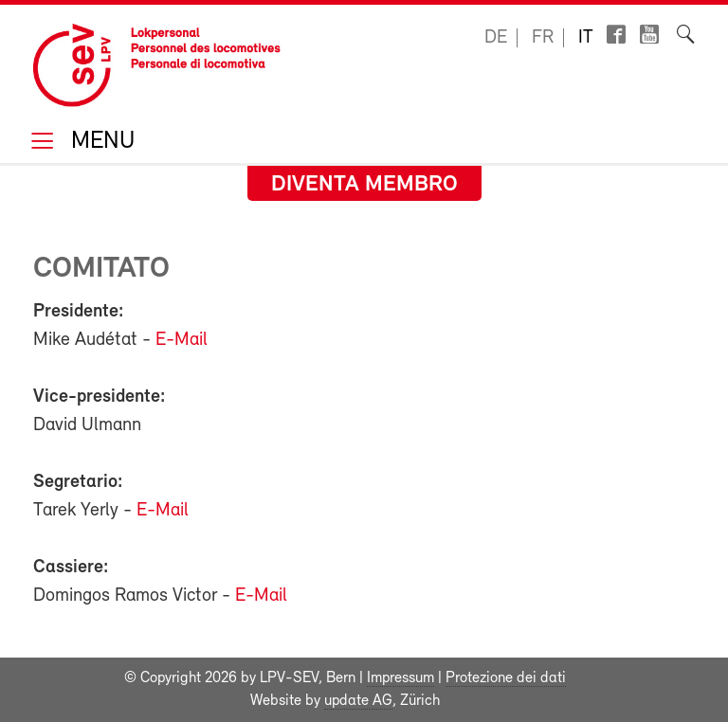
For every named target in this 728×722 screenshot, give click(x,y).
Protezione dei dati (506, 678)
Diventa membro (364, 185)
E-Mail (182, 340)
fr (543, 38)
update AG (358, 701)
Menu (100, 143)
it (586, 38)
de (496, 38)
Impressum (400, 678)
